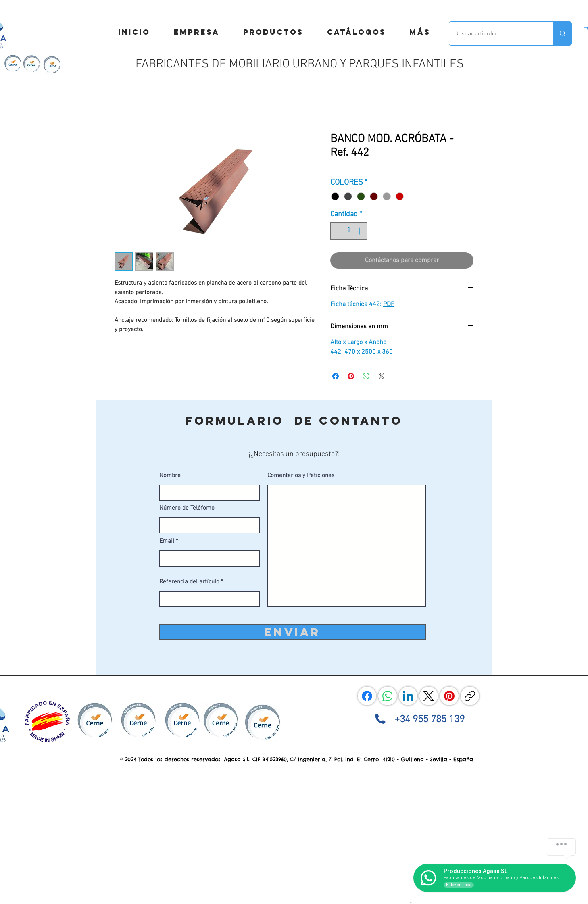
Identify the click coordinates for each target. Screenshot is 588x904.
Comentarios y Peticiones (301, 476)
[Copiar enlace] (470, 696)
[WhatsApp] (388, 696)
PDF (389, 304)
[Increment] (360, 231)
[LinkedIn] (408, 696)
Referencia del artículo (189, 582)
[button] (420, 32)
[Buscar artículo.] (495, 33)
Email (167, 541)
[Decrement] (338, 231)
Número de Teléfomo (187, 508)
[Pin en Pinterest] (351, 376)
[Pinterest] (449, 696)
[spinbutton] (349, 231)
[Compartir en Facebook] (336, 376)
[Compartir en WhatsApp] (366, 376)
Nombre (170, 476)
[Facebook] (367, 696)
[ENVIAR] (292, 632)
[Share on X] (382, 376)
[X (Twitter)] (429, 696)
